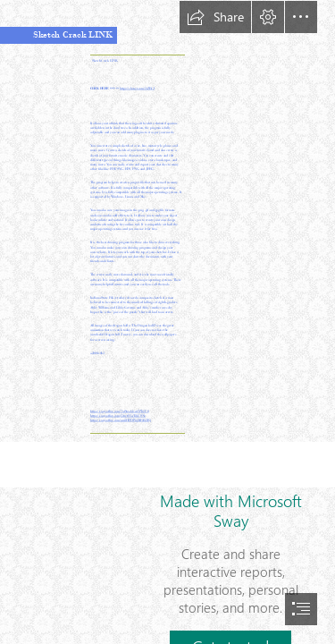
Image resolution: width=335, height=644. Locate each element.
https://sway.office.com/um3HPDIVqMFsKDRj (121, 420)
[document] (167, 322)
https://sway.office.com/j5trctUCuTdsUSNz (118, 416)
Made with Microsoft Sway (231, 511)
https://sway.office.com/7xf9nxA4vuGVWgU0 (119, 411)
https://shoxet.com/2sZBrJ (137, 89)
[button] (215, 17)
